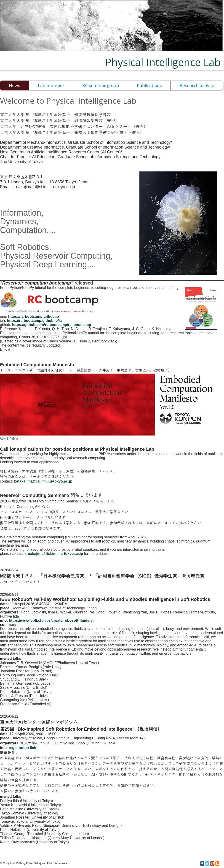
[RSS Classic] (217, 864)
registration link (22, 748)
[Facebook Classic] (202, 864)
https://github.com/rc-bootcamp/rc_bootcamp (51, 325)
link (64, 337)
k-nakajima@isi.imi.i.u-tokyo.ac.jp (43, 481)
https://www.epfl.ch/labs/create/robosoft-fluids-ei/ (52, 620)
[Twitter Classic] (207, 864)
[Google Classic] (212, 864)
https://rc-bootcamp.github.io (34, 316)
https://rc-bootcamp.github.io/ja (34, 321)
